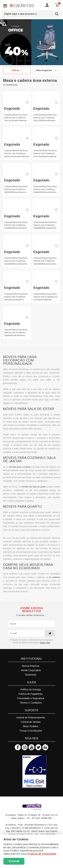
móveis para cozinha (20, 467)
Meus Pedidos (31, 726)
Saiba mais (45, 643)
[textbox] (32, 14)
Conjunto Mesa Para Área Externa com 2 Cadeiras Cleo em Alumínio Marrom (16, 118)
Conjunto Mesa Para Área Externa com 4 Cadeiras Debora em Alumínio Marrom (17, 153)
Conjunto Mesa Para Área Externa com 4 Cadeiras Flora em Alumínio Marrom (45, 153)
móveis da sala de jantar (34, 487)
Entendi (14, 861)
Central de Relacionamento (31, 718)
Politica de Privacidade (42, 854)
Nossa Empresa (31, 666)
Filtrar (17, 70)
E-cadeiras (55, 577)
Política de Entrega (31, 690)
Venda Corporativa (31, 670)
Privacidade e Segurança (31, 698)
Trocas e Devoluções (31, 731)
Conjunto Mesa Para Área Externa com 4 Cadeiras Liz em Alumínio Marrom (46, 297)
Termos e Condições (31, 703)
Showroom (31, 675)
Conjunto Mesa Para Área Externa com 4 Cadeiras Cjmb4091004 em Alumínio (45, 225)
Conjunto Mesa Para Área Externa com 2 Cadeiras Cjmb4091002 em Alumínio (16, 225)
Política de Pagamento (31, 694)
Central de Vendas (31, 722)
